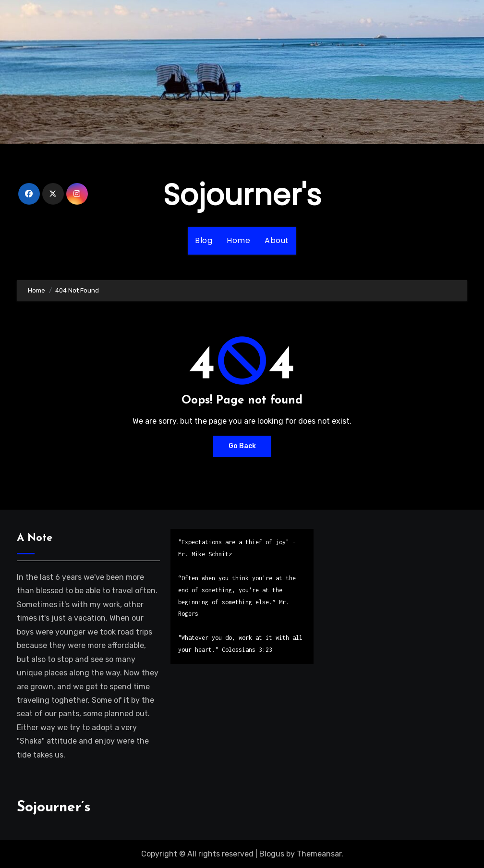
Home (238, 240)
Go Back (242, 446)
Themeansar (319, 854)
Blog (204, 240)
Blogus (272, 854)
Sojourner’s (54, 808)
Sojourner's (242, 195)
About (277, 240)
